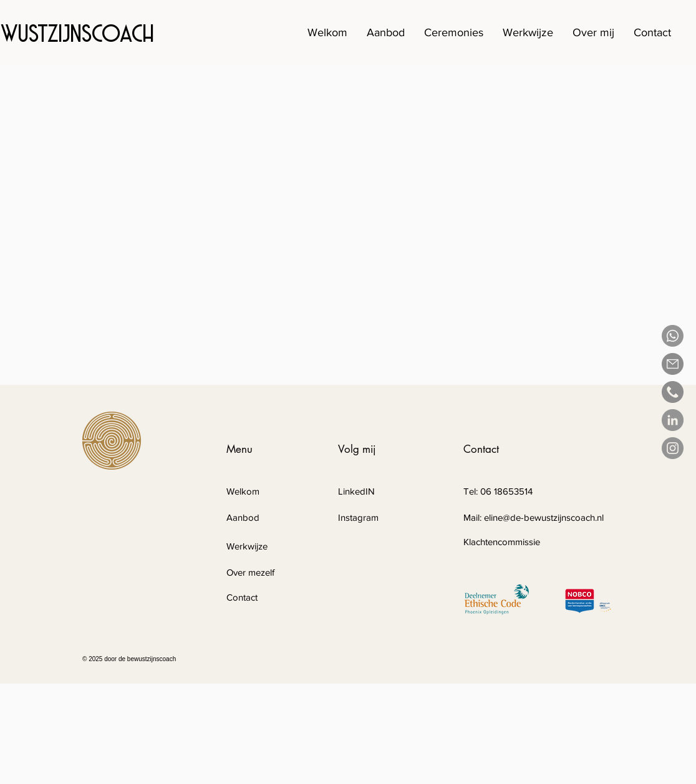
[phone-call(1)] (673, 392)
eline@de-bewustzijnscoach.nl (544, 517)
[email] (673, 364)
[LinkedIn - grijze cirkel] (673, 420)
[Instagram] (673, 448)
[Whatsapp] (673, 336)
